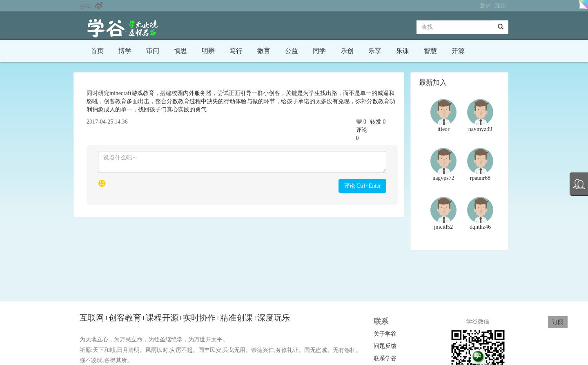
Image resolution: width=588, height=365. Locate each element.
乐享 (375, 51)
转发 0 (378, 122)
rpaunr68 (480, 178)
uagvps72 (443, 178)
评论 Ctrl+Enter (363, 186)
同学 (319, 51)
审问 (153, 51)
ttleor (443, 129)
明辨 (208, 51)
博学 (125, 51)
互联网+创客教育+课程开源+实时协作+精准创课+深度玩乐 (186, 318)
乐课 (403, 51)
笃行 (236, 51)
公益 (292, 51)
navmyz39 (480, 129)
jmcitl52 (444, 227)
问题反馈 (385, 346)
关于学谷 (385, 334)
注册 (501, 6)
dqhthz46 (480, 227)
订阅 (558, 322)
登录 (485, 6)
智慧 (430, 51)
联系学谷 (385, 358)
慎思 (180, 51)
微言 (264, 51)
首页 (97, 51)
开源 (458, 51)
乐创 (347, 51)
